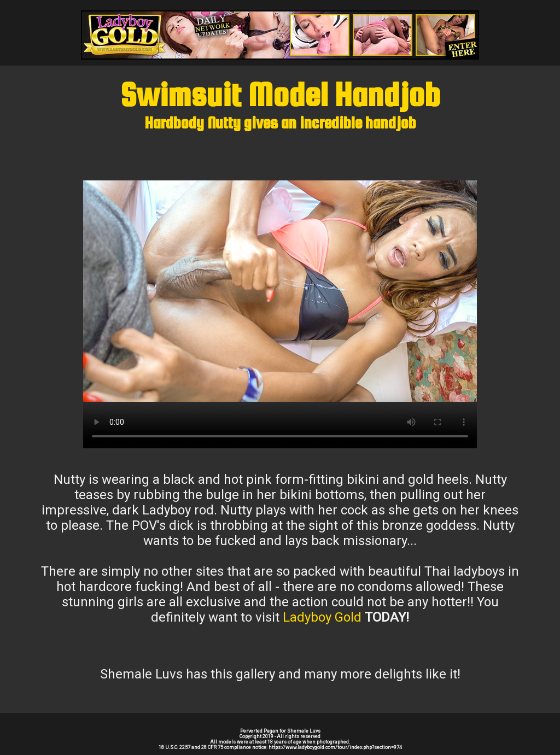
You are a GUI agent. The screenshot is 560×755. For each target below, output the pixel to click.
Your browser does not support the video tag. (280, 291)
